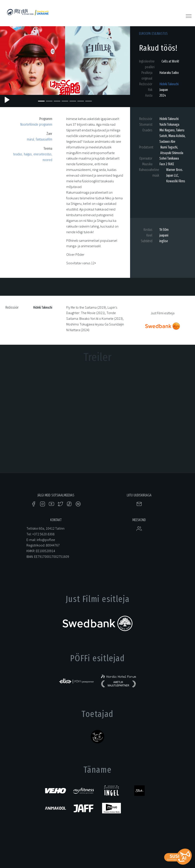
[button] (10, 64)
